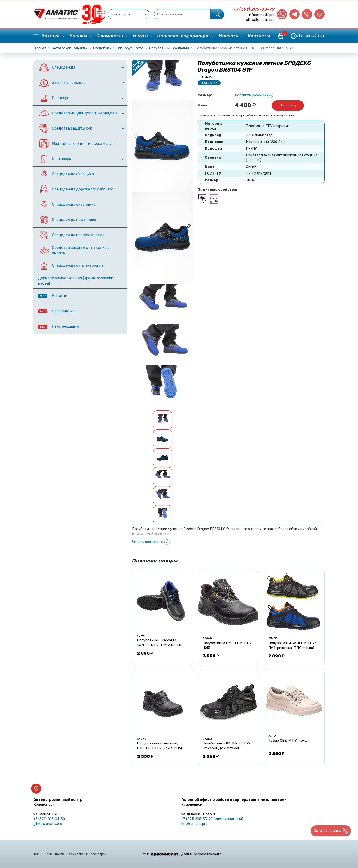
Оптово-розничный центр (58, 802)
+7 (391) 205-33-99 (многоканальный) (212, 819)
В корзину (288, 105)
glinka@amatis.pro (260, 20)
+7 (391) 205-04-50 (49, 819)
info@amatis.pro (262, 15)
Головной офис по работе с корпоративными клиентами (234, 802)
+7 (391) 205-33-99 (254, 9)
